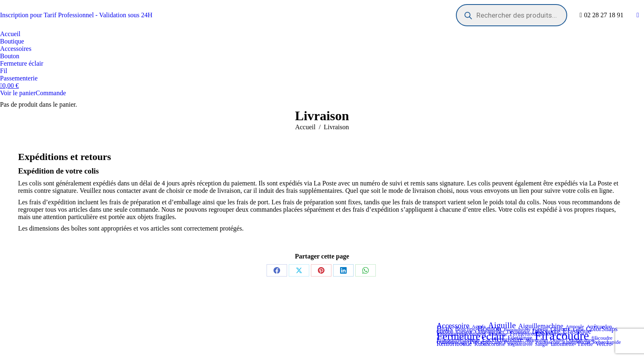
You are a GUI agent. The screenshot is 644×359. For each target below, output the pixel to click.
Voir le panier (18, 93)
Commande (51, 93)
